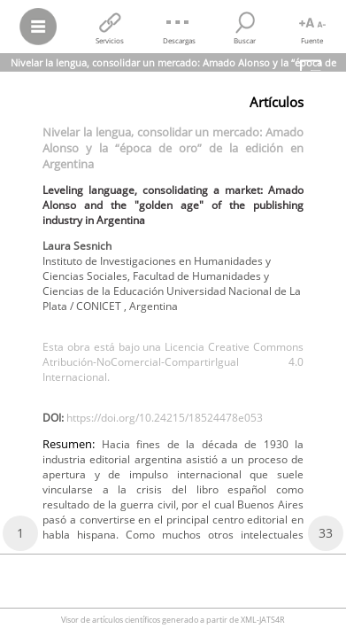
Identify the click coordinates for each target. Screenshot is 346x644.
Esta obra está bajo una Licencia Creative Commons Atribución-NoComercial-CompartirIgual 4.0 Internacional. (173, 362)
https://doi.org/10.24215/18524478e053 (165, 418)
